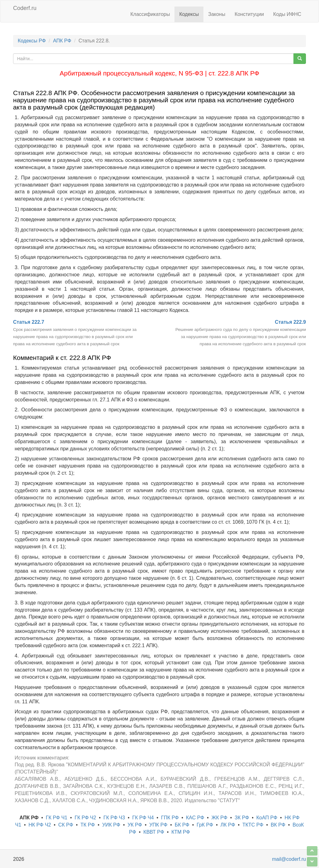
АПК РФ (62, 41)
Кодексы (189, 14)
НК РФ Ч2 (40, 825)
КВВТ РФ (154, 832)
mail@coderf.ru (289, 859)
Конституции (249, 14)
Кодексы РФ (32, 41)
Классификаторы (150, 14)
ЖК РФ (219, 818)
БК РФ (182, 825)
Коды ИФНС (287, 14)
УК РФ (135, 825)
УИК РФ (111, 825)
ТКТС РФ (253, 825)
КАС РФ (195, 818)
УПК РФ (158, 825)
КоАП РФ (267, 818)
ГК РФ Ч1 (57, 818)
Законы (217, 14)
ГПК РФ (170, 818)
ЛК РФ (228, 825)
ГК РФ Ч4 (143, 818)
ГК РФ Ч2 (86, 818)
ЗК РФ (242, 818)
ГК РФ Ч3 (114, 818)
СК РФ (66, 825)
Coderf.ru (25, 8)
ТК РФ (88, 825)
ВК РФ (278, 825)
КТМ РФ (181, 832)
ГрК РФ (205, 825)
